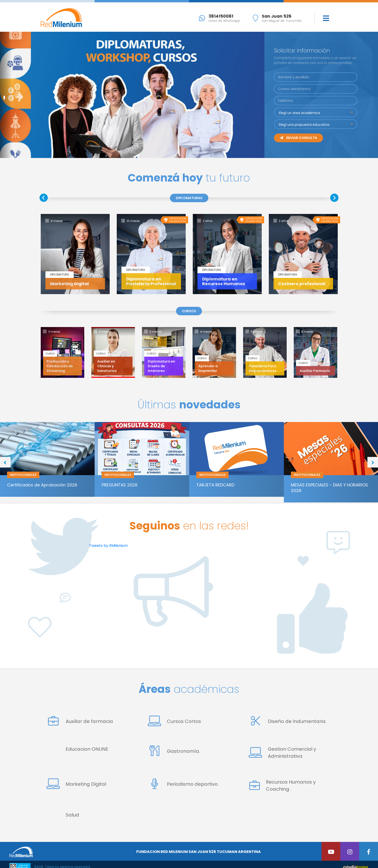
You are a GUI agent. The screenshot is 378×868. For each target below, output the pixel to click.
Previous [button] (44, 198)
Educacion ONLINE (87, 749)
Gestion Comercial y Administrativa (282, 753)
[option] (75, 254)
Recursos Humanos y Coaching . (282, 785)
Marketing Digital (76, 784)
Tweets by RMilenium (108, 546)
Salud (72, 815)
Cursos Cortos (174, 721)
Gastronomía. (174, 751)
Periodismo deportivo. (183, 784)
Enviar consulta (298, 138)
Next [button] (334, 198)
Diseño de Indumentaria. (288, 721)
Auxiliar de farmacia (80, 721)
